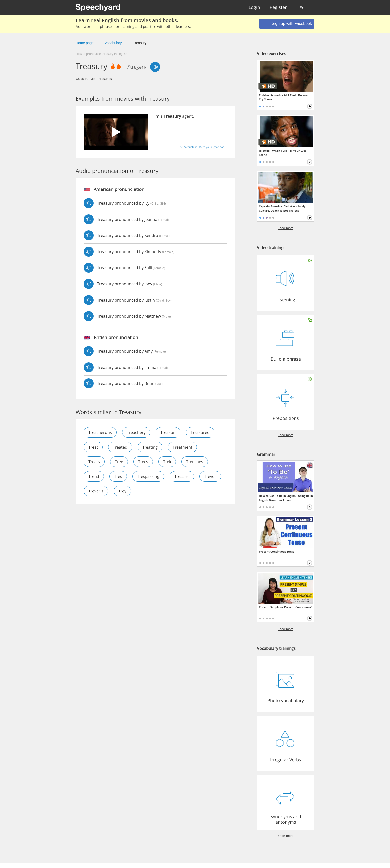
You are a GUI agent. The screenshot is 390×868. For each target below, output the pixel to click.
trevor (210, 476)
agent (187, 116)
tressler (182, 476)
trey (122, 491)
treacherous (100, 432)
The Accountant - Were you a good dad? (202, 147)
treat (93, 447)
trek (167, 462)
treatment (182, 447)
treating (150, 447)
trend (94, 476)
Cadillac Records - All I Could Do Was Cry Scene (284, 97)
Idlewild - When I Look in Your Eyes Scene (283, 153)
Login (254, 8)
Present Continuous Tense (277, 551)
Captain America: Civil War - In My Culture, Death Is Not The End (282, 208)
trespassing (148, 476)
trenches (195, 462)
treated (120, 447)
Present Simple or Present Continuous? (286, 607)
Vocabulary (113, 43)
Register (278, 8)
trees (143, 462)
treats (94, 462)
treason (168, 432)
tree (119, 462)
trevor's (96, 491)
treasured (200, 432)
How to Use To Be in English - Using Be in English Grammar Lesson (286, 498)
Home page (85, 43)
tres (118, 476)
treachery (136, 432)
